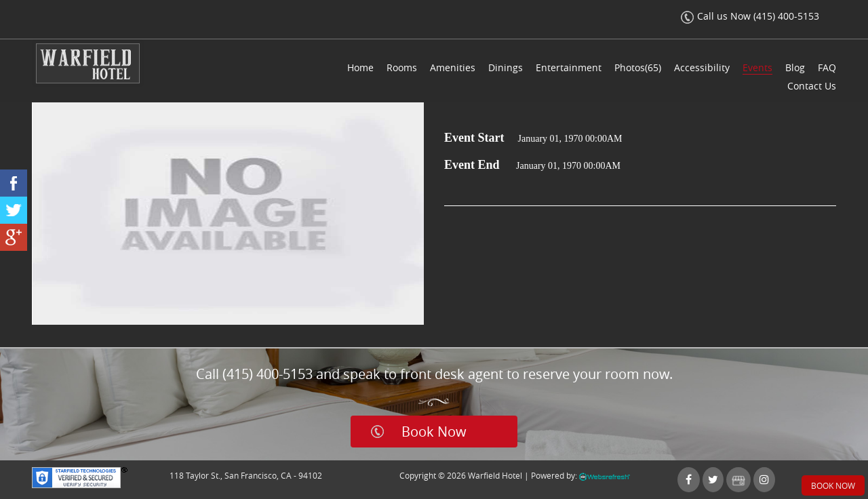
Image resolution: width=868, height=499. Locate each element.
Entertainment (569, 67)
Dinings (506, 67)
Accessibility (702, 67)
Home (360, 67)
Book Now (434, 432)
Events (757, 67)
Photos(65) (638, 67)
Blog (795, 67)
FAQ (827, 67)
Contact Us (812, 86)
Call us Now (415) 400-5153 (750, 16)
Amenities (453, 67)
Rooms (402, 67)
